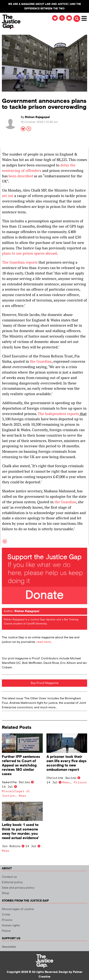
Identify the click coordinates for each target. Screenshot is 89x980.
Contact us (9, 877)
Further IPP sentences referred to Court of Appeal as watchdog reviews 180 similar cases (21, 765)
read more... (44, 642)
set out (8, 196)
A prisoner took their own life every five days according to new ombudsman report (67, 763)
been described (21, 176)
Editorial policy (12, 882)
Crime (6, 915)
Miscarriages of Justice (18, 909)
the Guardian (41, 361)
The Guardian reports (20, 262)
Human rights (11, 925)
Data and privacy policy (18, 888)
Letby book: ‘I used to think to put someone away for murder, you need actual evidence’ (20, 831)
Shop (6, 893)
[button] (77, 19)
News (22, 796)
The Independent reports (58, 414)
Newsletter (9, 947)
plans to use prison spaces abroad (29, 253)
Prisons (80, 782)
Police (6, 931)
